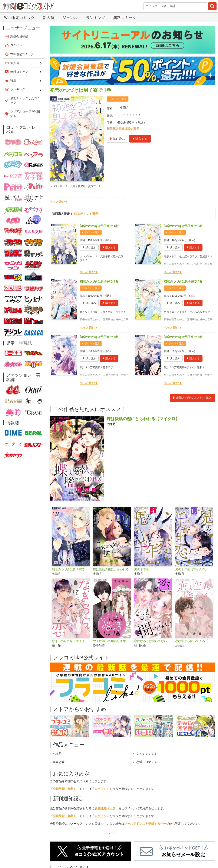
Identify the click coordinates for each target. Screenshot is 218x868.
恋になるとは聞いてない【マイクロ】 (153, 641)
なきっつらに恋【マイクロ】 (71, 641)
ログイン (100, 789)
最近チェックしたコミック (25, 100)
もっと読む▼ (59, 202)
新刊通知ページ (105, 808)
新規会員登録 (19, 36)
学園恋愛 (59, 762)
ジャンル (70, 18)
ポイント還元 (119, 99)
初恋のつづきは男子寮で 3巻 (99, 282)
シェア (112, 833)
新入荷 (49, 18)
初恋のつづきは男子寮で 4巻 (183, 282)
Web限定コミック (19, 18)
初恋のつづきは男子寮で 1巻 (99, 226)
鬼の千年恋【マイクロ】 (192, 569)
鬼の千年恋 (142, 569)
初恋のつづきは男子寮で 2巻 (183, 226)
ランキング (96, 18)
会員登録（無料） (65, 789)
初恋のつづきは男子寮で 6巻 (183, 337)
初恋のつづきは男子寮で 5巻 (99, 337)
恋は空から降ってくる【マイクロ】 (194, 641)
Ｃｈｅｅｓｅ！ (131, 115)
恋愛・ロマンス (147, 762)
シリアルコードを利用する (25, 114)
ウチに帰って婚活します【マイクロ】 (112, 641)
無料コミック (125, 18)
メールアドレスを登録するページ (147, 824)
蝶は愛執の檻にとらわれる (111, 569)
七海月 (125, 108)
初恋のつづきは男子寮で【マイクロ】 (71, 569)
